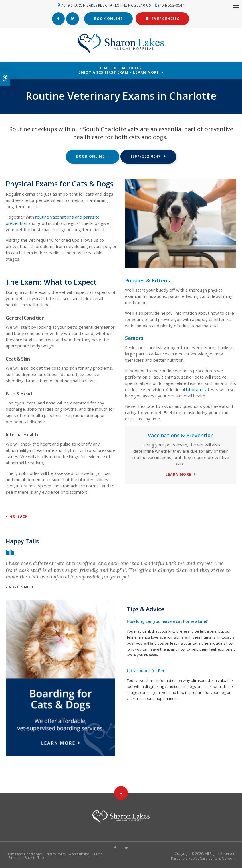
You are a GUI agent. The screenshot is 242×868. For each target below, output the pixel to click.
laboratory (196, 389)
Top (121, 793)
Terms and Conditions (24, 854)
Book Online (108, 18)
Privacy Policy (55, 854)
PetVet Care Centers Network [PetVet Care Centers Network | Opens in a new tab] (212, 858)
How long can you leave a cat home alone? (167, 621)
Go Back (19, 516)
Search (97, 854)
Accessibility (79, 854)
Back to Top (34, 857)
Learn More (179, 474)
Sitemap (15, 857)
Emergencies (162, 18)
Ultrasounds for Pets (147, 670)
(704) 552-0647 (172, 5)
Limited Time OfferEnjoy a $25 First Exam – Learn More (119, 70)
